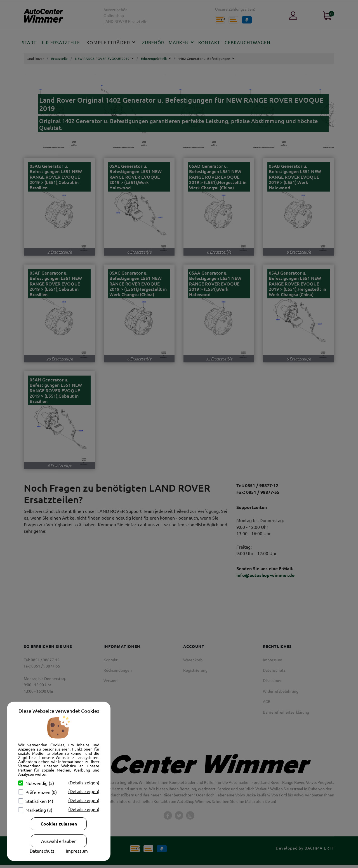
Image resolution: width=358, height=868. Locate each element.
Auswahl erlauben (59, 841)
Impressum (77, 851)
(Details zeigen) (84, 782)
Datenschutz (42, 851)
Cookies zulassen (59, 824)
